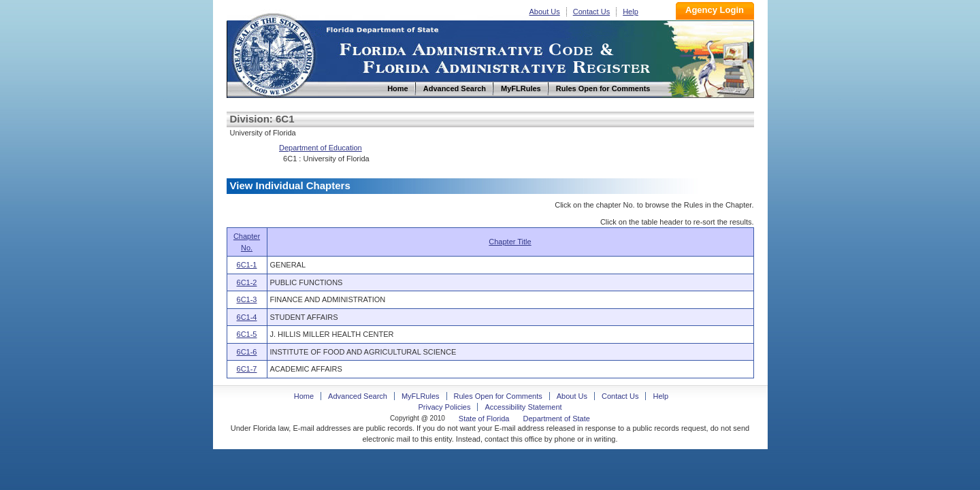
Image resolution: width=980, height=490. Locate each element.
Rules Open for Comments (498, 396)
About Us (545, 12)
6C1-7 (247, 369)
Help (631, 12)
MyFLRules (421, 396)
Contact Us (591, 12)
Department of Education (321, 148)
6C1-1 (247, 265)
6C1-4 (247, 317)
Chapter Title (510, 242)
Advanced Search (358, 396)
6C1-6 (247, 352)
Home (273, 53)
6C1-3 (247, 299)
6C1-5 (247, 334)
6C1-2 (247, 282)
